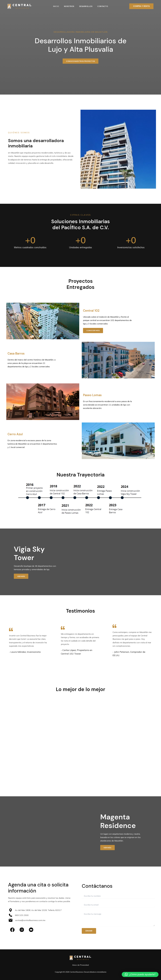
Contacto (103, 6)
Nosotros (69, 6)
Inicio (55, 6)
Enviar (89, 932)
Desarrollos (86, 6)
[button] (141, 6)
